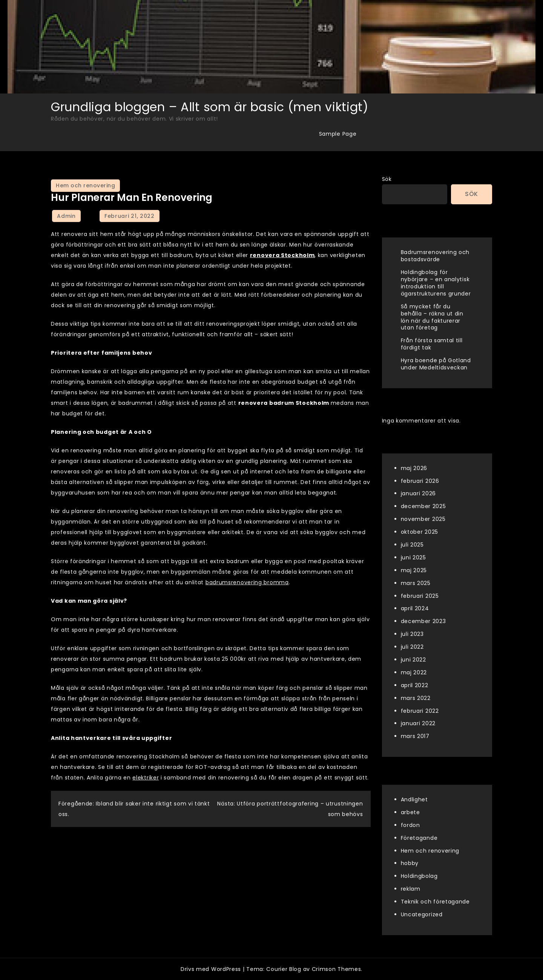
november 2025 (423, 519)
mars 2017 (415, 736)
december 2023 (423, 621)
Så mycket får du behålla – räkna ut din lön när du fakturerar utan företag (432, 317)
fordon (410, 825)
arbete (410, 812)
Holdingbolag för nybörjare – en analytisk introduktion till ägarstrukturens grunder (436, 283)
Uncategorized (422, 914)
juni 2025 (413, 557)
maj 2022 (414, 672)
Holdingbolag (419, 876)
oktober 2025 (420, 532)
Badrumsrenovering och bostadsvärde (435, 256)
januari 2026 (418, 493)
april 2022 (415, 685)
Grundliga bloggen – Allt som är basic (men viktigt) (210, 107)
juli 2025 (412, 545)
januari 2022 (418, 723)
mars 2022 (416, 698)
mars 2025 (416, 583)
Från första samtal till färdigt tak (432, 344)
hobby (410, 863)
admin (66, 216)
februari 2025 (420, 596)
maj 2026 (414, 468)
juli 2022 (412, 647)
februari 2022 (420, 711)
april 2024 (415, 608)
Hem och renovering (85, 185)
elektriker (146, 778)
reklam (411, 889)
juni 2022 (413, 660)
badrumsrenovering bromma (247, 582)
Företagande (419, 838)
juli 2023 (412, 634)
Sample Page (338, 134)
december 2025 (423, 506)
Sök (387, 179)
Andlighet (414, 799)
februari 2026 (420, 481)
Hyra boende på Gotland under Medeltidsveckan (436, 364)
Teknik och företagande (435, 902)
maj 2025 (414, 570)
